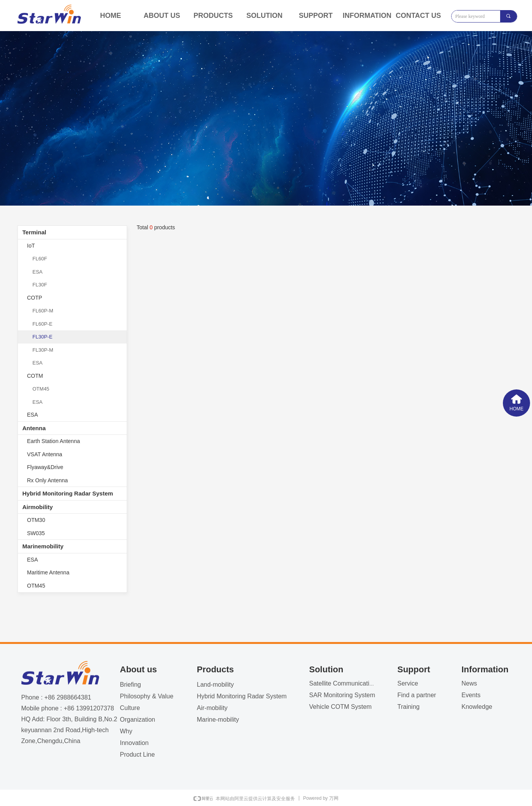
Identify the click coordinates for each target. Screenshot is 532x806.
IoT (31, 246)
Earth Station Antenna (54, 441)
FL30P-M (43, 350)
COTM (35, 376)
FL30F (40, 285)
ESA (38, 272)
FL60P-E (43, 324)
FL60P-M (43, 311)
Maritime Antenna (48, 572)
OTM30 (36, 520)
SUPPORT (316, 16)
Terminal (34, 232)
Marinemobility (43, 546)
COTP (35, 298)
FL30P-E (43, 337)
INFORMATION (367, 16)
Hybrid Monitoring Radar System (68, 493)
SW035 (36, 533)
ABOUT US (162, 16)
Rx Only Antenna (48, 480)
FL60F (40, 259)
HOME (111, 16)
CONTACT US (418, 16)
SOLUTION (264, 16)
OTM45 (41, 389)
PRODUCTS (213, 16)
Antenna (34, 428)
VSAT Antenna (45, 454)
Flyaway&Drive (45, 467)
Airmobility (38, 507)
